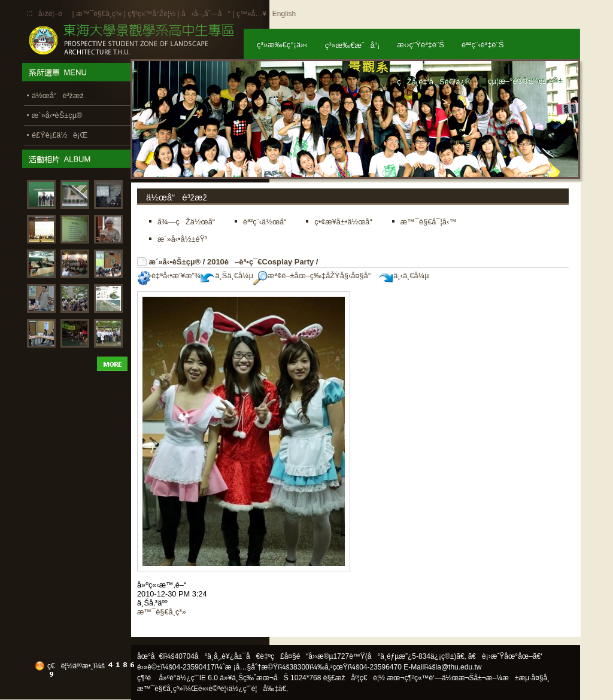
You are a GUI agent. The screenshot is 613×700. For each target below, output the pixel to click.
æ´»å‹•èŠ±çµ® (175, 262)
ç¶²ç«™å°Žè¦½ (151, 14)
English (284, 14)
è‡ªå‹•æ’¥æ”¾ (169, 276)
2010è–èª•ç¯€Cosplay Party (260, 262)
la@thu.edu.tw (459, 667)
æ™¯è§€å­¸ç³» (100, 14)
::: (29, 13)
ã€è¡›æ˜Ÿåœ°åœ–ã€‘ (505, 656)
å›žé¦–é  (54, 14)
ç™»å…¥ (251, 14)
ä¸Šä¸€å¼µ (227, 276)
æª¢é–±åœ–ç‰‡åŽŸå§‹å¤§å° (315, 276)
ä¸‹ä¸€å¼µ (404, 276)
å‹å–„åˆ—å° (206, 14)
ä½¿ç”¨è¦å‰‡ (254, 689)
